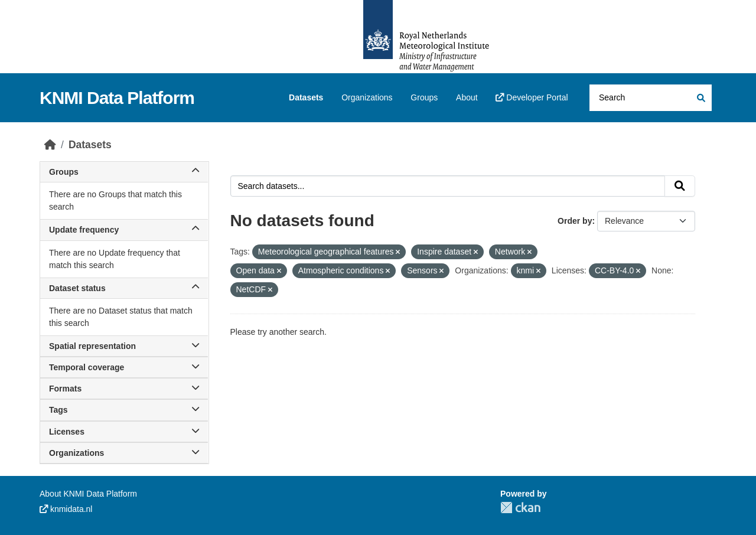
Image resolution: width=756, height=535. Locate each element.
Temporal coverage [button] (124, 367)
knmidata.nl (66, 509)
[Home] (50, 145)
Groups (424, 97)
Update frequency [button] (124, 230)
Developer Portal (532, 97)
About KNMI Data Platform (88, 494)
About (467, 97)
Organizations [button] (124, 453)
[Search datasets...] (651, 98)
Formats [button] (124, 389)
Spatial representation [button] (124, 346)
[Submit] (700, 98)
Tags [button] (124, 410)
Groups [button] (124, 172)
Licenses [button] (124, 432)
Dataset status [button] (124, 288)
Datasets (306, 97)
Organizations (367, 97)
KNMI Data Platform (117, 98)
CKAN (520, 508)
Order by (575, 221)
